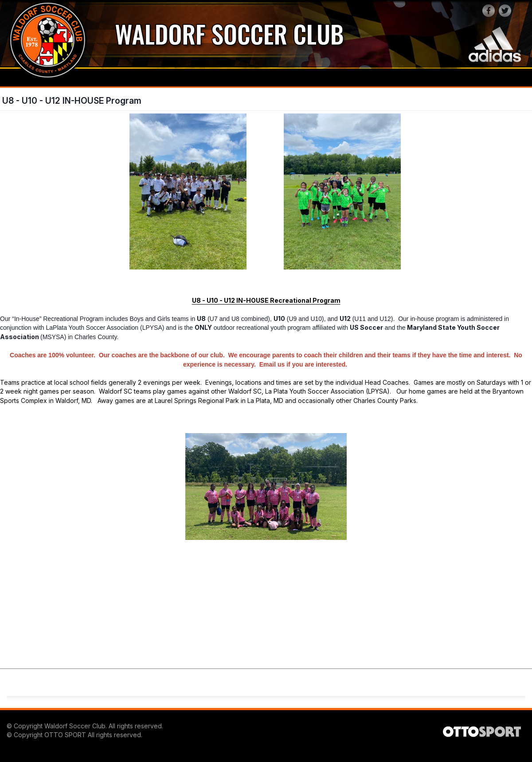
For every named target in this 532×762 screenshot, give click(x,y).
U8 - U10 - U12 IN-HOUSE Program (72, 101)
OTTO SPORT (65, 735)
